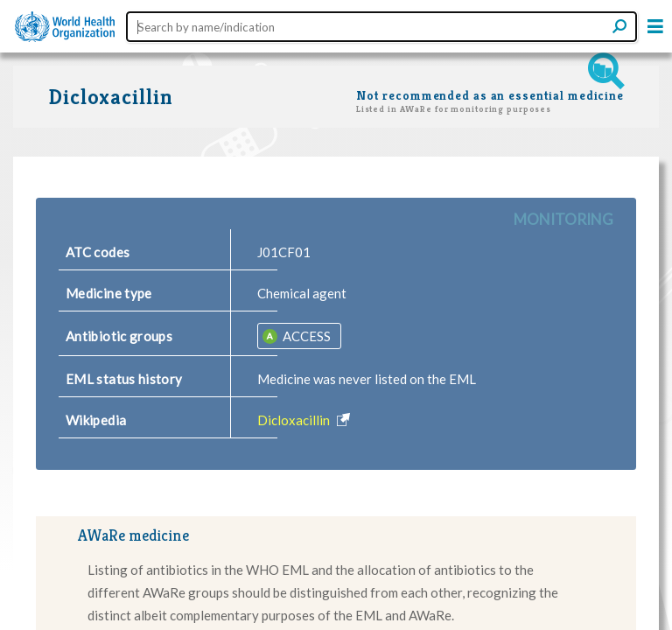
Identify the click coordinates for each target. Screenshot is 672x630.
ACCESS (305, 336)
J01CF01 (284, 252)
